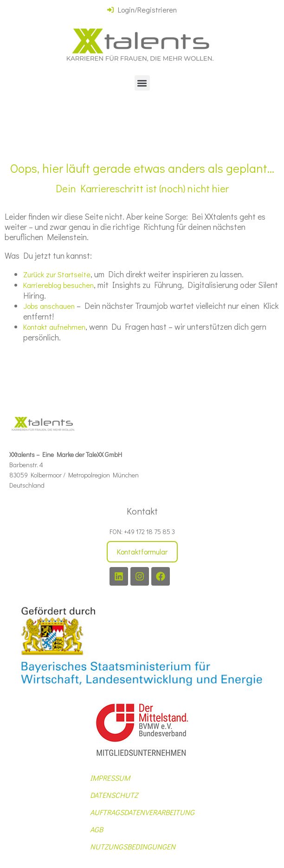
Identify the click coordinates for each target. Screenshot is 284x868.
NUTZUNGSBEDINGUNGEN (133, 846)
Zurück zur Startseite (57, 274)
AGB (97, 829)
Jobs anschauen (49, 306)
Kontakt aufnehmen (54, 327)
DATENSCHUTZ (114, 795)
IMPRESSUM (110, 778)
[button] (142, 83)
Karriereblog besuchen (58, 285)
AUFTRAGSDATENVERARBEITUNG (142, 812)
